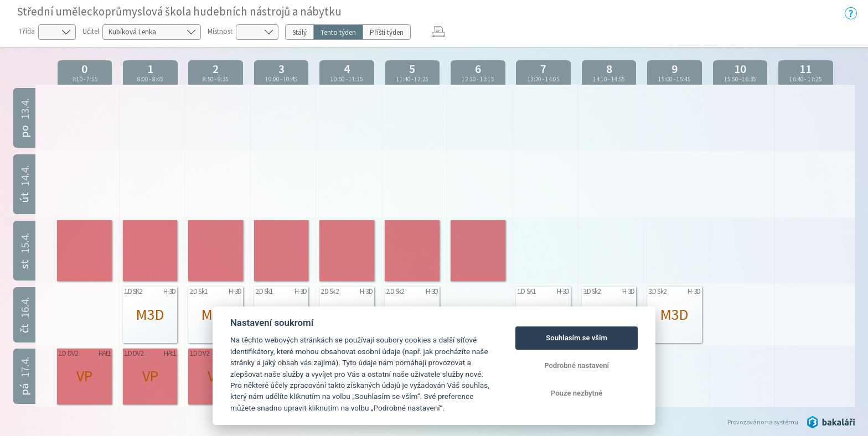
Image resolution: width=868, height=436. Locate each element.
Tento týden (338, 32)
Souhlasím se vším (577, 338)
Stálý (299, 32)
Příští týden (387, 32)
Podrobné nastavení (577, 365)
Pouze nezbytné (577, 393)
